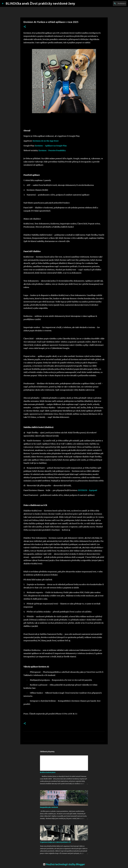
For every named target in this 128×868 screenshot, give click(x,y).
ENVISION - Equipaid (88, 490)
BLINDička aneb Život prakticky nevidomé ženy (40, 3)
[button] (25, 27)
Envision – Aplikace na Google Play (51, 146)
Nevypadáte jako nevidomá (49, 807)
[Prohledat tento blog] (116, 4)
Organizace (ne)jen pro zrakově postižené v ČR (55, 842)
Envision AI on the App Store (46, 141)
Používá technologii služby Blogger (64, 864)
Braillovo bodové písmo (48, 772)
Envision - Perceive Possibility (52, 150)
